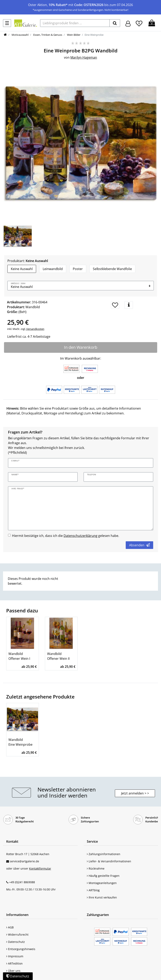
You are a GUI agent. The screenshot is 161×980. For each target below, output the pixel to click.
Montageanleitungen (102, 883)
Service (92, 841)
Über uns (13, 971)
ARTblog (93, 890)
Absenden (139, 545)
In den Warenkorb (81, 347)
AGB (10, 927)
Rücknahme (96, 868)
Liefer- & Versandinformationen (109, 861)
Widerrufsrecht (17, 935)
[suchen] (115, 23)
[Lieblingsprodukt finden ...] (75, 23)
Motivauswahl (20, 35)
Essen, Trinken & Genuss (47, 35)
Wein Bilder (73, 35)
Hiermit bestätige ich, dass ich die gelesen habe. (66, 536)
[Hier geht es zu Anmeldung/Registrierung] (128, 23)
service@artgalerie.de (24, 861)
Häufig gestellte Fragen (103, 876)
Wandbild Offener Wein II (58, 656)
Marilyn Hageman (84, 57)
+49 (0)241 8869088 (22, 882)
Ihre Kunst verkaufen (102, 897)
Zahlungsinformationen (104, 854)
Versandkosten (35, 329)
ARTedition (14, 963)
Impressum (15, 956)
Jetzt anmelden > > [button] (135, 793)
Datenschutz (16, 942)
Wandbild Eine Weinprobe (20, 742)
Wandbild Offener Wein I (19, 656)
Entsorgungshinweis (21, 949)
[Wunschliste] (139, 23)
